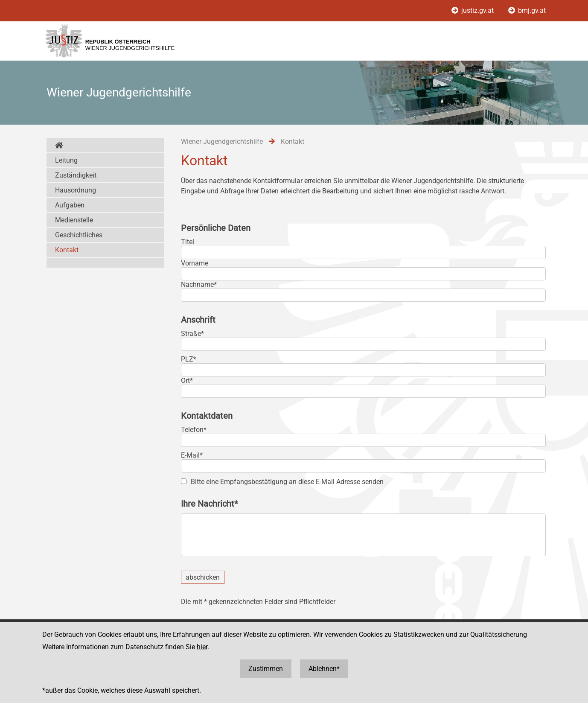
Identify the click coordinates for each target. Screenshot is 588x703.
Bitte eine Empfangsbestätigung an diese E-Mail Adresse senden (287, 482)
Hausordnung (76, 190)
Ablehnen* (324, 669)
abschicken (203, 577)
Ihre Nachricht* (210, 504)
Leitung (66, 160)
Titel (188, 242)
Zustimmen (266, 669)
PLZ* (189, 359)
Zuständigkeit (76, 175)
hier (202, 647)
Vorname (195, 263)
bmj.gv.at (527, 10)
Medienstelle (74, 220)
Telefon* (194, 430)
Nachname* (199, 284)
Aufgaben (70, 205)
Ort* (187, 381)
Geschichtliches (79, 235)
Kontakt (67, 250)
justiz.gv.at (473, 10)
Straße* (192, 334)
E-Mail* (192, 455)
